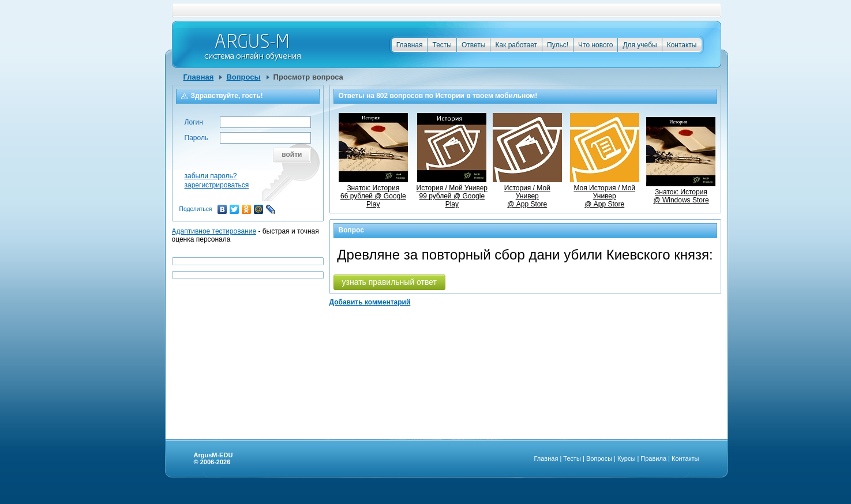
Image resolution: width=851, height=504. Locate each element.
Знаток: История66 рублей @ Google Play (373, 192)
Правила (653, 458)
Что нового (595, 45)
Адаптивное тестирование (214, 231)
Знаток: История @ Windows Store (681, 192)
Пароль (197, 138)
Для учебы (640, 45)
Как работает (516, 45)
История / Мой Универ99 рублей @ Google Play (452, 192)
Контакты (682, 45)
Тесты (442, 45)
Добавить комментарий (370, 302)
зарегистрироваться (217, 185)
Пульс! (558, 45)
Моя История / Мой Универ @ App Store (605, 192)
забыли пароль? (211, 176)
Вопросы (243, 77)
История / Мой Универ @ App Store (527, 192)
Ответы (473, 45)
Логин (194, 122)
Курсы (626, 458)
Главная (410, 45)
